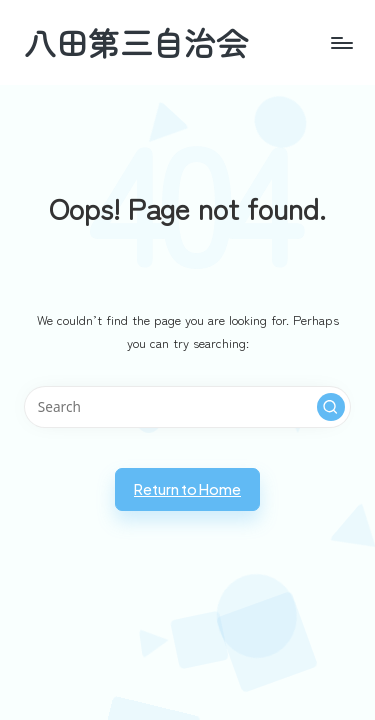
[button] (331, 407)
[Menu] (297, 42)
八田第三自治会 (136, 42)
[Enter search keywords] (187, 407)
